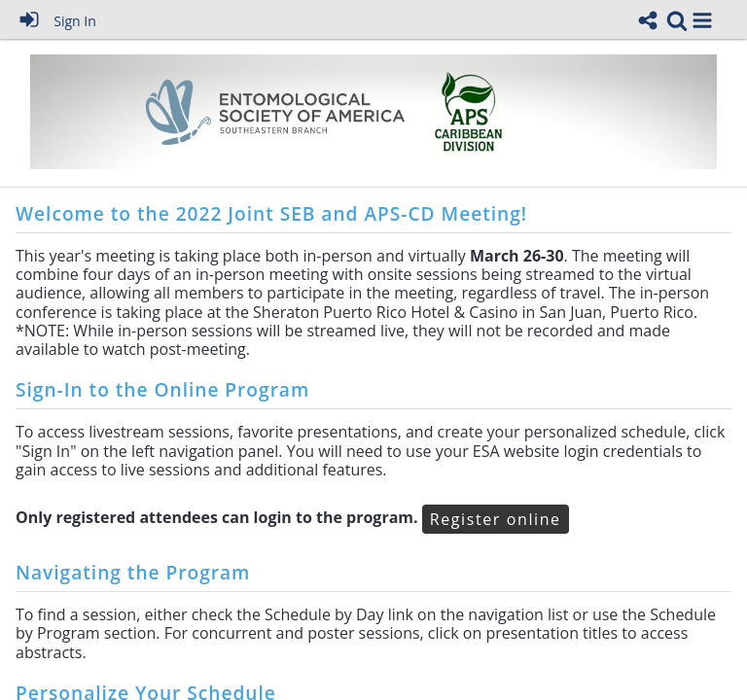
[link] (677, 20)
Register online (496, 519)
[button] (702, 20)
